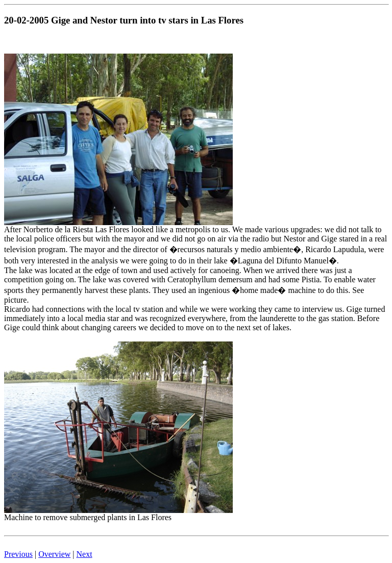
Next (84, 554)
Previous (18, 554)
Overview (54, 554)
